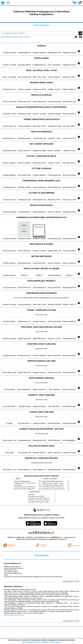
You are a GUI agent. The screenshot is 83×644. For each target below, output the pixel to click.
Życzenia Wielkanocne (12, 563)
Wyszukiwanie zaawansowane (12, 37)
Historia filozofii (18, 485)
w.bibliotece (56, 537)
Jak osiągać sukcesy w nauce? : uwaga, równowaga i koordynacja (45, 502)
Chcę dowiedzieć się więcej (31, 642)
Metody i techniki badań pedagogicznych (25, 489)
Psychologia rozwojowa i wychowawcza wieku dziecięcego (29, 487)
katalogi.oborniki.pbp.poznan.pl (14, 615)
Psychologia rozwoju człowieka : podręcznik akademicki (56, 485)
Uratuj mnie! (31, 494)
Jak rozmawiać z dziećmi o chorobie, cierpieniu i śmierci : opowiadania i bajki (62, 487)
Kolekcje (27, 37)
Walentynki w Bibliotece (13, 586)
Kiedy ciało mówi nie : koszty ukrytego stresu (54, 489)
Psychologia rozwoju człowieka (36, 496)
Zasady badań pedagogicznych (22, 481)
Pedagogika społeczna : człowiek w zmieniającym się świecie (30, 483)
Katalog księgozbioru (42, 25)
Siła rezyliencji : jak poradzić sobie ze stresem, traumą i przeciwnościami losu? (48, 498)
